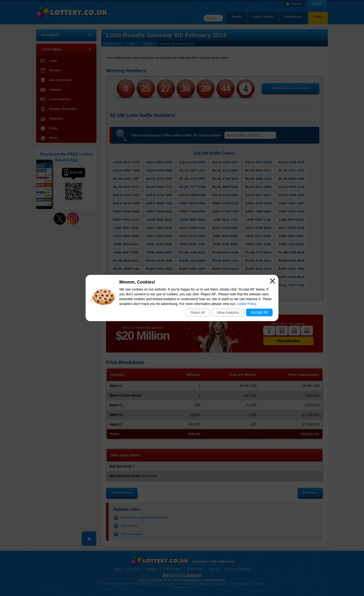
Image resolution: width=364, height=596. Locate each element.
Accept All (259, 312)
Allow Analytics (228, 312)
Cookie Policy (246, 304)
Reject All (198, 312)
